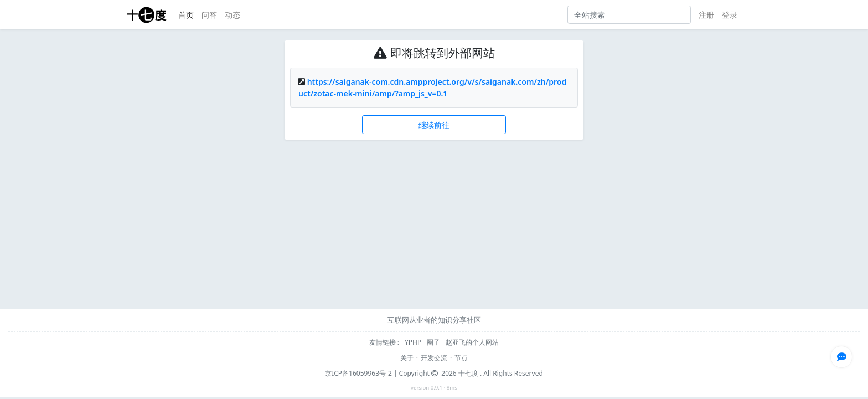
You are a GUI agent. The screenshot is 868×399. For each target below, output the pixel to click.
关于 (407, 358)
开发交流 (434, 358)
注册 (706, 15)
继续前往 (434, 125)
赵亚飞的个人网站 (472, 342)
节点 (461, 358)
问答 (209, 15)
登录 (730, 15)
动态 (232, 15)
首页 (186, 15)
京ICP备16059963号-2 (358, 373)
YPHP (414, 342)
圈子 (434, 342)
